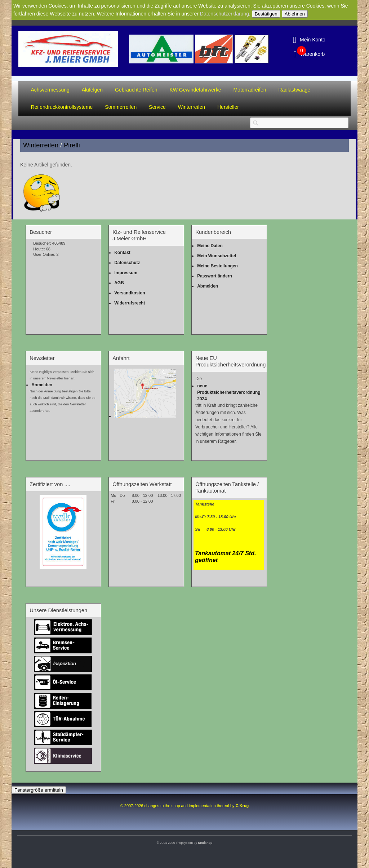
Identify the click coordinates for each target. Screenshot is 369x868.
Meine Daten (210, 246)
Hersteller (228, 107)
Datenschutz (127, 263)
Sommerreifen (121, 107)
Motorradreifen (250, 90)
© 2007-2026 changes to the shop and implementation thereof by (185, 806)
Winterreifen (192, 107)
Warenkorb (312, 54)
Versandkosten (130, 293)
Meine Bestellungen (217, 266)
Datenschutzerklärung (224, 14)
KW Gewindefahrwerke (195, 90)
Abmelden (208, 286)
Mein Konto (313, 40)
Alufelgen (92, 90)
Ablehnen (295, 14)
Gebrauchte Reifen (136, 90)
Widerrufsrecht (130, 303)
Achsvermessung (50, 90)
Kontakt (122, 253)
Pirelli (72, 145)
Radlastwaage (294, 90)
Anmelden (42, 385)
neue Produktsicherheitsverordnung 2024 (229, 392)
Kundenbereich (213, 232)
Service (157, 107)
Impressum (126, 273)
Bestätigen (266, 14)
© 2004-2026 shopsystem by (185, 843)
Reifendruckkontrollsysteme (62, 107)
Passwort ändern (215, 276)
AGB (119, 283)
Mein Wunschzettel (217, 256)
